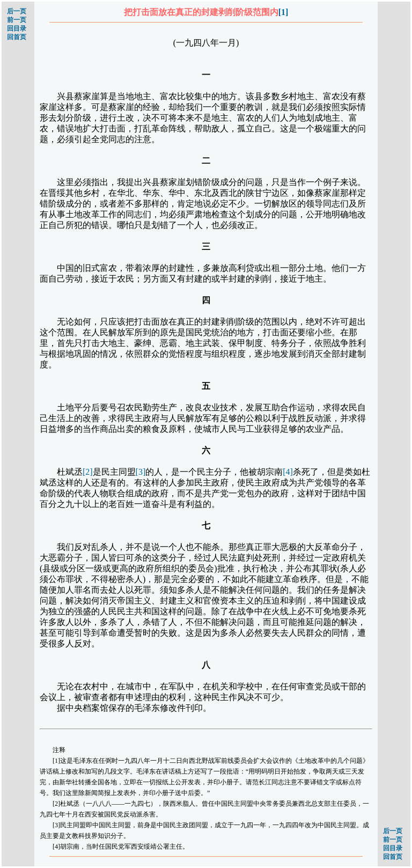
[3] (141, 472)
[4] (288, 472)
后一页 (17, 11)
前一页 (17, 20)
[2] (88, 472)
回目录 (17, 28)
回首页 (17, 37)
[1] (284, 12)
